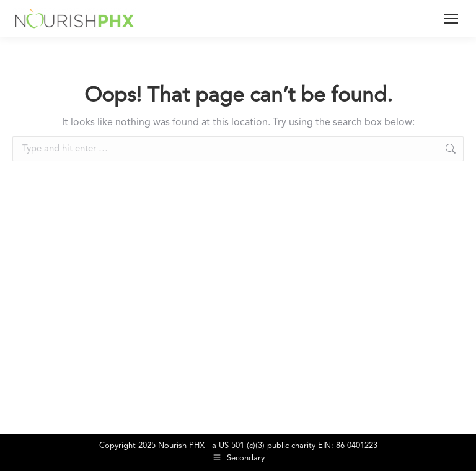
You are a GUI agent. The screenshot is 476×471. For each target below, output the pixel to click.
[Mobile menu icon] (451, 19)
